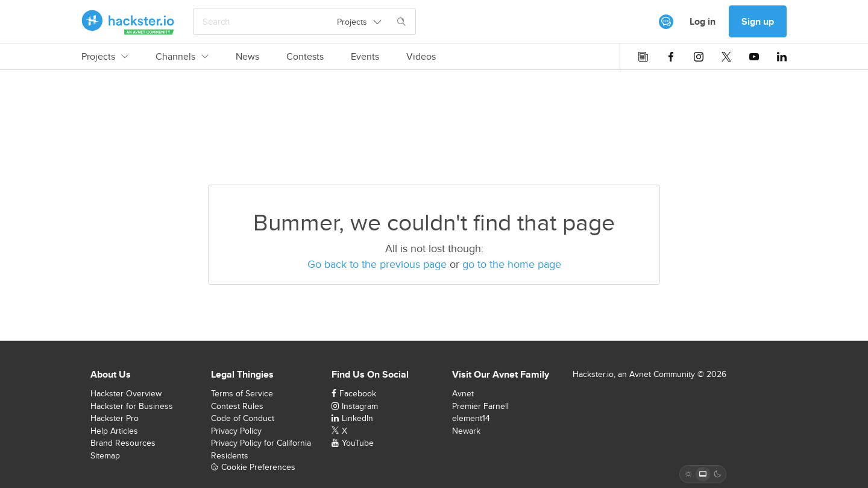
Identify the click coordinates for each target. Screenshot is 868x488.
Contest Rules (237, 406)
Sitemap (105, 455)
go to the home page (512, 264)
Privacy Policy (236, 431)
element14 (471, 418)
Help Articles (114, 431)
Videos (421, 57)
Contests (305, 57)
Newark (466, 431)
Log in (703, 21)
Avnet (463, 393)
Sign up (758, 21)
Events (365, 57)
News (247, 57)
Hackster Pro (115, 418)
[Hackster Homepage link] (128, 22)
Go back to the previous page (377, 264)
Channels (182, 57)
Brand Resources (123, 443)
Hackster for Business (132, 406)
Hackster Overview (126, 393)
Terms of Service (242, 393)
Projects (105, 57)
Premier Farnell (480, 406)
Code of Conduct (243, 418)
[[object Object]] (666, 22)
